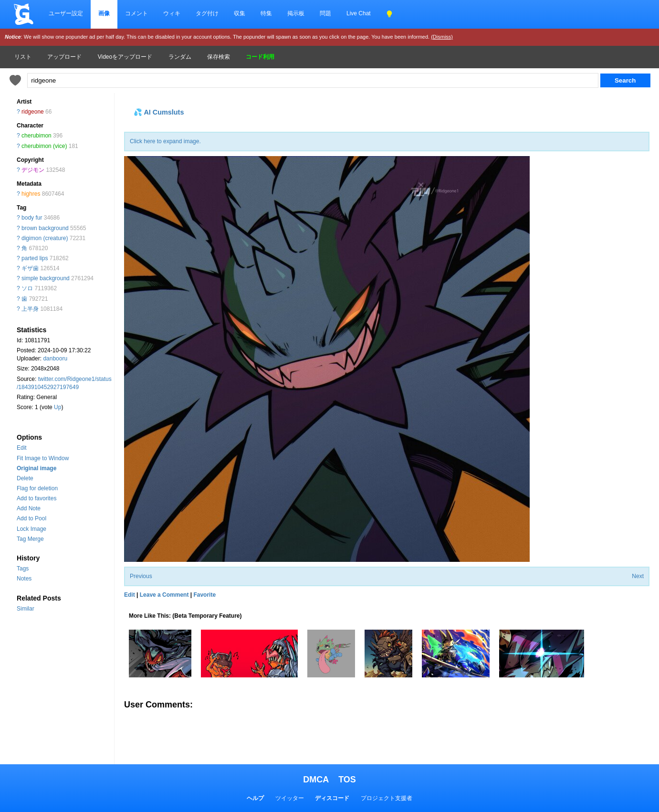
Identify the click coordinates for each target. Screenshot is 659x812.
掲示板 (296, 13)
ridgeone (33, 112)
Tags (23, 569)
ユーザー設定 (66, 13)
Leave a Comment (164, 595)
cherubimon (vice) (44, 146)
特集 (266, 13)
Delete (25, 478)
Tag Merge (30, 539)
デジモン (33, 170)
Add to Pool (31, 518)
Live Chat (359, 13)
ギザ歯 (30, 268)
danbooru (55, 359)
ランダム (180, 57)
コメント (136, 13)
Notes (24, 579)
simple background (46, 278)
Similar (26, 609)
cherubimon (37, 136)
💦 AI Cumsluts (159, 112)
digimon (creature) (45, 238)
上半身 (30, 309)
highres (31, 194)
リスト (23, 57)
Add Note (29, 508)
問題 (325, 13)
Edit (22, 448)
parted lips (35, 258)
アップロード (64, 57)
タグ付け (207, 13)
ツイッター (290, 798)
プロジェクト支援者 (387, 798)
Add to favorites (37, 498)
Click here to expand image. (165, 141)
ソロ (27, 288)
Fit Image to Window (43, 458)
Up (58, 407)
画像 (104, 13)
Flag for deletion (37, 488)
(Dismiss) (442, 37)
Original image (37, 468)
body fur (32, 218)
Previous (141, 576)
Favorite (204, 595)
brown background (45, 228)
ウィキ (172, 13)
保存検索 (219, 57)
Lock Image (31, 529)
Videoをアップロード (125, 57)
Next (638, 576)
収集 (240, 13)
